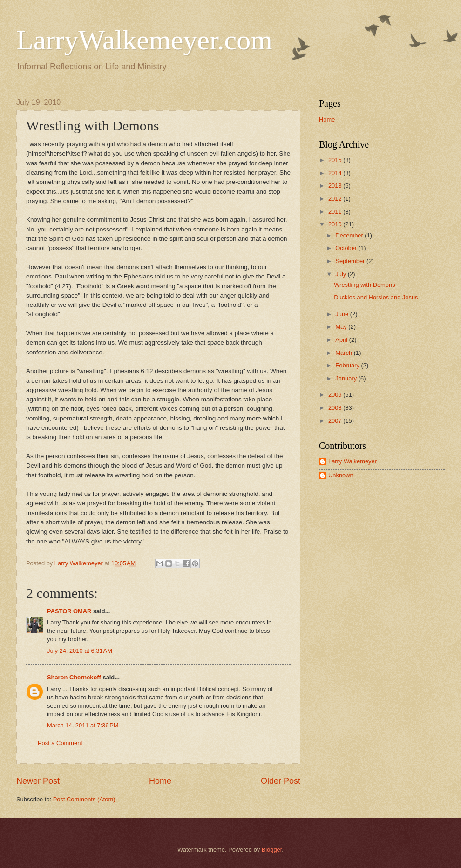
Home (160, 781)
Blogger (272, 850)
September (351, 261)
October (347, 248)
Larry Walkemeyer (353, 461)
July (341, 274)
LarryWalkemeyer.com (144, 40)
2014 (336, 173)
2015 (336, 160)
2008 (336, 408)
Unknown (341, 475)
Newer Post (38, 781)
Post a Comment (60, 743)
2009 (336, 395)
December (350, 235)
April (342, 340)
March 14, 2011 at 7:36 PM (83, 725)
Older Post (281, 781)
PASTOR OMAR (69, 611)
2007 (336, 421)
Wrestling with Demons (364, 285)
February (348, 365)
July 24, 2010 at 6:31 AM (80, 651)
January (347, 378)
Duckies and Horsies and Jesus (376, 297)
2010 (336, 224)
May (342, 327)
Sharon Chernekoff (74, 677)
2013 (336, 186)
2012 (336, 199)
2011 (336, 212)
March (344, 353)
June (343, 314)
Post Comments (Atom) (84, 799)
